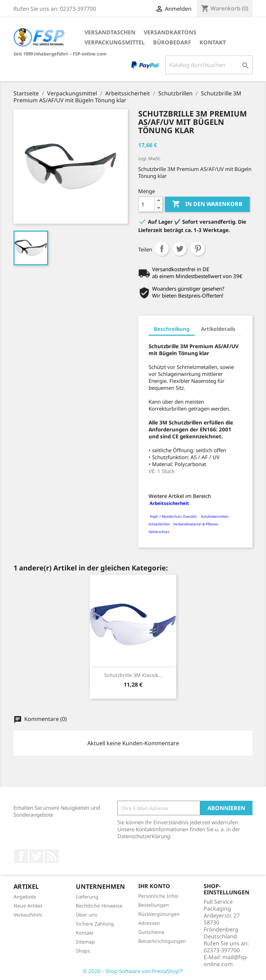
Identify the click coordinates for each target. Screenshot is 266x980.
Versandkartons (170, 32)
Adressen (149, 923)
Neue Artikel (28, 906)
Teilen (162, 249)
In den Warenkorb (207, 204)
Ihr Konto (154, 886)
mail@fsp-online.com (226, 961)
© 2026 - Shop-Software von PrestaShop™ (133, 971)
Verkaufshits (28, 915)
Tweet (180, 249)
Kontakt (213, 42)
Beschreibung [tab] (172, 329)
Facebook (21, 856)
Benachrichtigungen (162, 941)
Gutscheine (151, 932)
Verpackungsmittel (115, 42)
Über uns (87, 915)
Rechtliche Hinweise (99, 906)
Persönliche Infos (158, 896)
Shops (83, 951)
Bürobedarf (172, 42)
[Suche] (209, 65)
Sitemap (85, 942)
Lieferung (87, 897)
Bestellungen (154, 905)
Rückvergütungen (159, 914)
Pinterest (198, 249)
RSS (52, 856)
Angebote (25, 897)
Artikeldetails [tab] (218, 329)
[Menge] (147, 204)
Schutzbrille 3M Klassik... (133, 675)
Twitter (36, 856)
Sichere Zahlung (95, 924)
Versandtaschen (110, 32)
